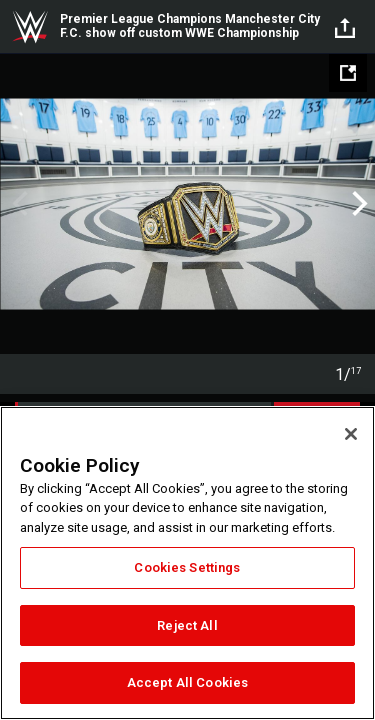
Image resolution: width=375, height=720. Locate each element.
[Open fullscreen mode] (348, 73)
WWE (30, 27)
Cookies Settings (187, 567)
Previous (17, 204)
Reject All (187, 625)
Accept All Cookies (187, 682)
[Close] (351, 434)
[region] (187, 563)
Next (357, 204)
